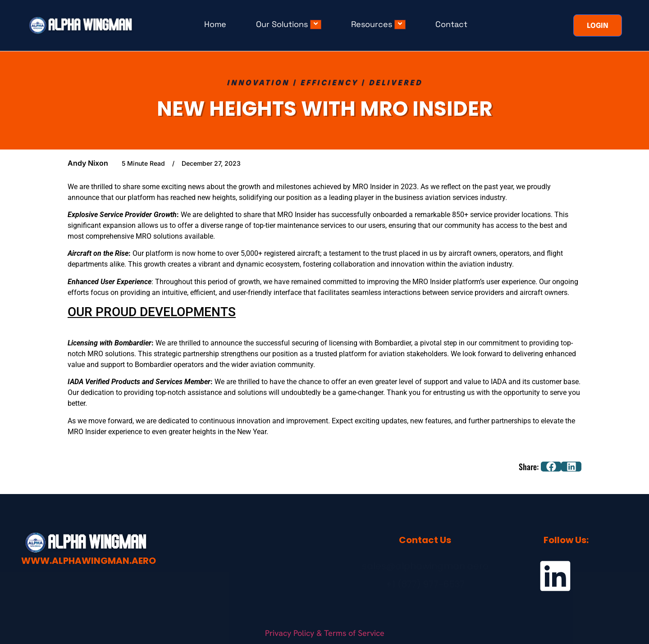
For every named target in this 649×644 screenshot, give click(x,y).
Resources (378, 24)
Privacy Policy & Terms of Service (325, 632)
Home (215, 24)
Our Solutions (289, 24)
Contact (451, 24)
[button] (551, 467)
